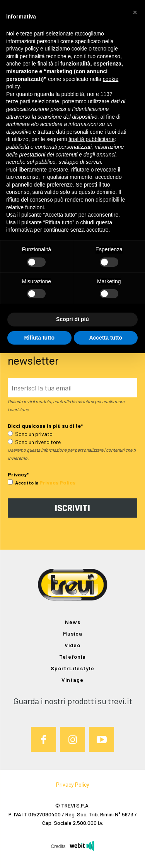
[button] (135, 12)
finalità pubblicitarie (91, 139)
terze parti (18, 101)
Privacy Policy (57, 482)
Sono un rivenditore (34, 442)
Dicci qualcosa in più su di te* (45, 426)
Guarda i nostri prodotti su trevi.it (73, 701)
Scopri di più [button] (72, 319)
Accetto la (23, 483)
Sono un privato (30, 434)
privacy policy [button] (22, 49)
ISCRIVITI (72, 508)
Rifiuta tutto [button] (39, 338)
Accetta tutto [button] (106, 338)
